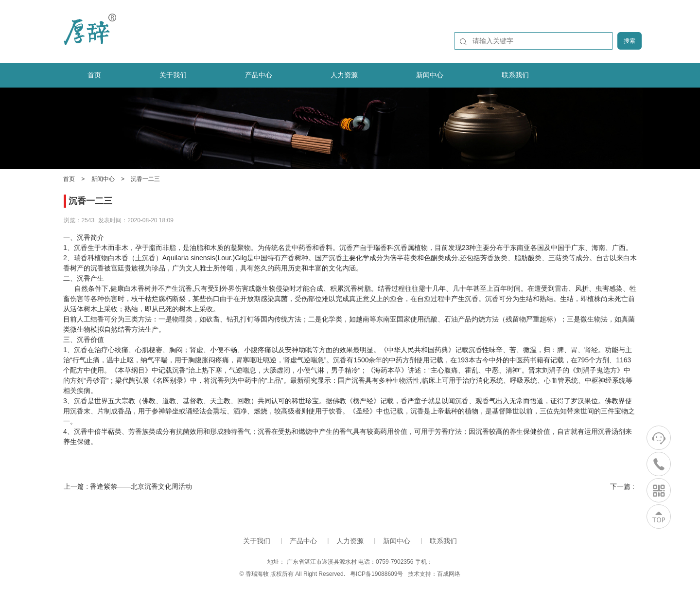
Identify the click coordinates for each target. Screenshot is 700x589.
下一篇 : (623, 486)
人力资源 (344, 75)
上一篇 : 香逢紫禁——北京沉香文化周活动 (128, 486)
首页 (94, 75)
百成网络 (449, 574)
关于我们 (173, 75)
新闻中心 (430, 75)
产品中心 (259, 75)
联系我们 (515, 75)
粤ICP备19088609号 (376, 574)
